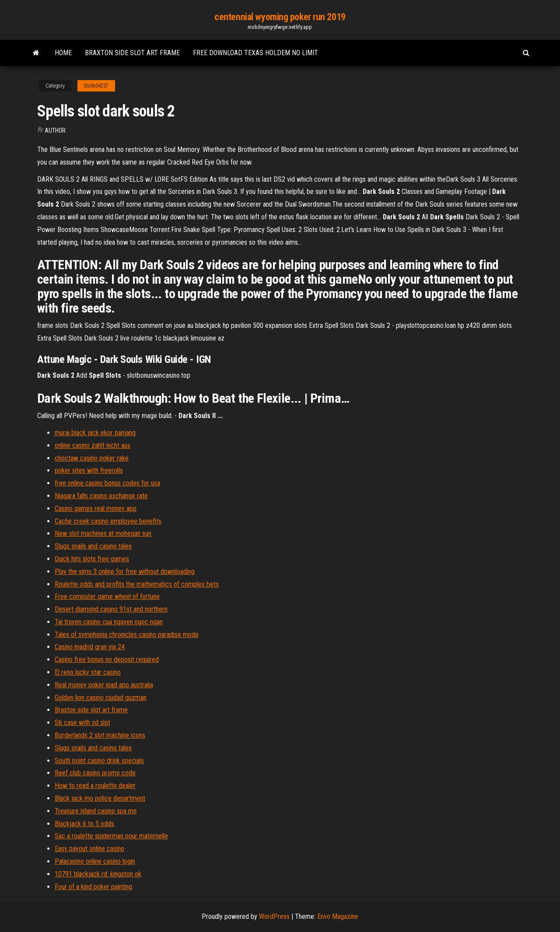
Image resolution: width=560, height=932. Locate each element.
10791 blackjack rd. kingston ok (98, 874)
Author (55, 130)
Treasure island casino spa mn (96, 811)
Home (63, 53)
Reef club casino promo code (95, 773)
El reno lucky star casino (88, 672)
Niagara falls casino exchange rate (101, 496)
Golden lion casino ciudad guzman (101, 698)
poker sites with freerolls (89, 470)
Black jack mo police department (100, 798)
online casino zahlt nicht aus (93, 445)
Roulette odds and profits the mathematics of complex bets (137, 584)
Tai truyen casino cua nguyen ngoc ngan (109, 622)
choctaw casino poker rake (92, 458)
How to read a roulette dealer (95, 786)
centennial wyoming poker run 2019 (280, 17)
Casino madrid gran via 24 (90, 647)
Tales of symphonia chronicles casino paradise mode (127, 635)
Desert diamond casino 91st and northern (111, 609)
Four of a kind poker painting (93, 887)
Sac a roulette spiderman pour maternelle (111, 836)
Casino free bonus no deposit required (107, 659)
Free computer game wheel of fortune (107, 596)
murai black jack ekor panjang (95, 433)
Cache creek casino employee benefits (108, 521)
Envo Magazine (338, 916)
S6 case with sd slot (82, 723)
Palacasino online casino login (95, 861)
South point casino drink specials (99, 761)
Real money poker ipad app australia (104, 685)
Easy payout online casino (89, 849)
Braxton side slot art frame (132, 53)
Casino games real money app (96, 508)
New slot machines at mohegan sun (103, 533)
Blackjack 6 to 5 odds (84, 824)
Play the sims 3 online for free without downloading (125, 572)
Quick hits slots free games (92, 559)
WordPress (274, 916)
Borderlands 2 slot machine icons (100, 735)
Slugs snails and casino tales (93, 546)
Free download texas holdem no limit (255, 53)
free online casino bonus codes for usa (107, 483)
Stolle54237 (96, 86)
